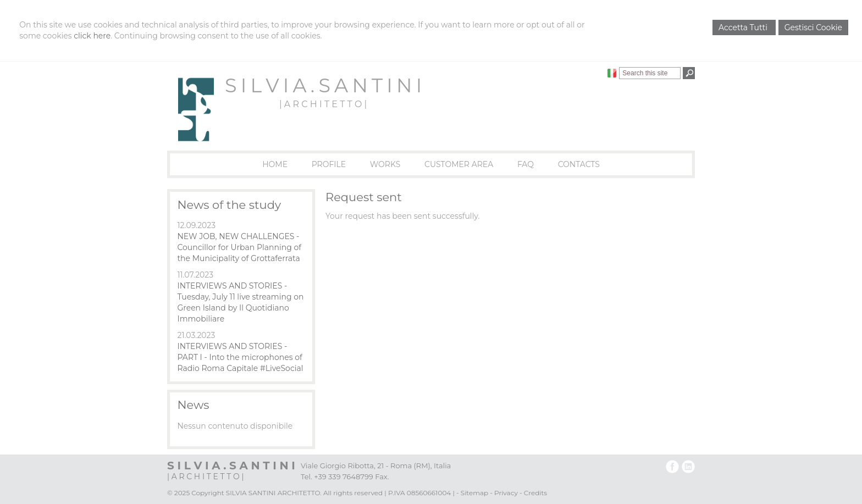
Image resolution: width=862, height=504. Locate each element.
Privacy (506, 493)
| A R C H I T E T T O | (323, 104)
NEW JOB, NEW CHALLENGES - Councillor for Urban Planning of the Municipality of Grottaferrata (239, 247)
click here (92, 36)
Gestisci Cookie (813, 27)
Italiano (612, 73)
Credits (535, 493)
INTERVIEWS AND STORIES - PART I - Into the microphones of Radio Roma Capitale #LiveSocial (240, 357)
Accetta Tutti (744, 27)
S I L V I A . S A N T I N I (323, 85)
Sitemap (474, 493)
